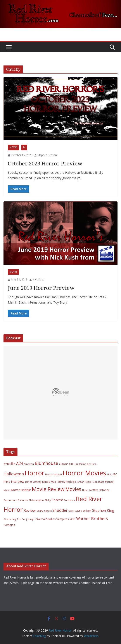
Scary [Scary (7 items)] (40, 511)
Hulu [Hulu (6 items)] (110, 474)
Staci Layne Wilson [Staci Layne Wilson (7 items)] (80, 511)
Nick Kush (39, 280)
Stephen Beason (47, 155)
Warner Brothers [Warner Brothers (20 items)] (92, 519)
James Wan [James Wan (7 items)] (49, 482)
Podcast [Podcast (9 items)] (57, 500)
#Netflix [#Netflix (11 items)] (9, 464)
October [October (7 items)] (104, 490)
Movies (13, 147)
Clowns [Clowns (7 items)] (64, 464)
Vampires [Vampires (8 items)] (63, 519)
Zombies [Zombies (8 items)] (9, 525)
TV (24, 147)
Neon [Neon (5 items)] (85, 490)
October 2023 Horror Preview (45, 164)
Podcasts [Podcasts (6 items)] (69, 500)
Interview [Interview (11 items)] (18, 481)
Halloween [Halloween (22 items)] (14, 474)
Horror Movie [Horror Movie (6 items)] (54, 474)
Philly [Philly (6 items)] (48, 500)
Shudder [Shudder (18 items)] (60, 510)
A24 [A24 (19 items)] (20, 463)
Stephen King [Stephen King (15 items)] (103, 510)
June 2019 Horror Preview (41, 288)
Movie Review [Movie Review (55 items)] (48, 489)
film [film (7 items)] (71, 464)
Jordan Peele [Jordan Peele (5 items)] (84, 482)
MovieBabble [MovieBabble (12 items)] (21, 490)
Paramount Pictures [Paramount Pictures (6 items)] (16, 500)
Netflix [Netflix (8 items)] (94, 490)
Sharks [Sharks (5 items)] (48, 511)
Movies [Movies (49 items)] (73, 489)
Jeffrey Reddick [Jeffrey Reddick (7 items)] (66, 482)
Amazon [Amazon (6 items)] (29, 464)
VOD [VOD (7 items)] (73, 519)
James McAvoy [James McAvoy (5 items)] (33, 482)
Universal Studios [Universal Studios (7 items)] (45, 519)
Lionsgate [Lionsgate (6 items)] (98, 482)
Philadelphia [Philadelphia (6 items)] (36, 500)
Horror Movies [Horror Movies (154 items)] (84, 473)
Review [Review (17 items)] (30, 510)
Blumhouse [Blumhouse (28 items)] (46, 463)
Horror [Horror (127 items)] (35, 473)
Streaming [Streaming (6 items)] (10, 519)
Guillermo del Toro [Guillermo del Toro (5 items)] (86, 464)
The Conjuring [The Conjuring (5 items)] (25, 519)
